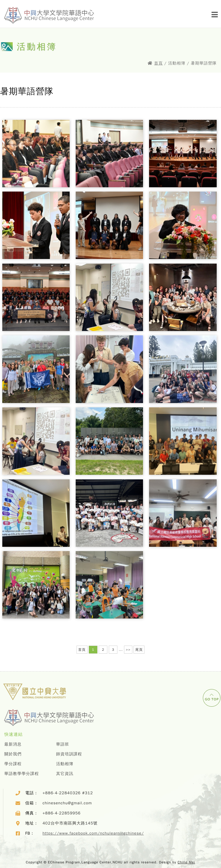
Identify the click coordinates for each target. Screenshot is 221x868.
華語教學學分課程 (22, 774)
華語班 (63, 744)
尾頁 (139, 650)
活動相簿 (65, 764)
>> (128, 650)
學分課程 (13, 764)
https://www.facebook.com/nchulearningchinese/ (93, 833)
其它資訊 (65, 774)
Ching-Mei (186, 862)
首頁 (159, 63)
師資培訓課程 (69, 754)
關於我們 (13, 754)
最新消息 (13, 744)
